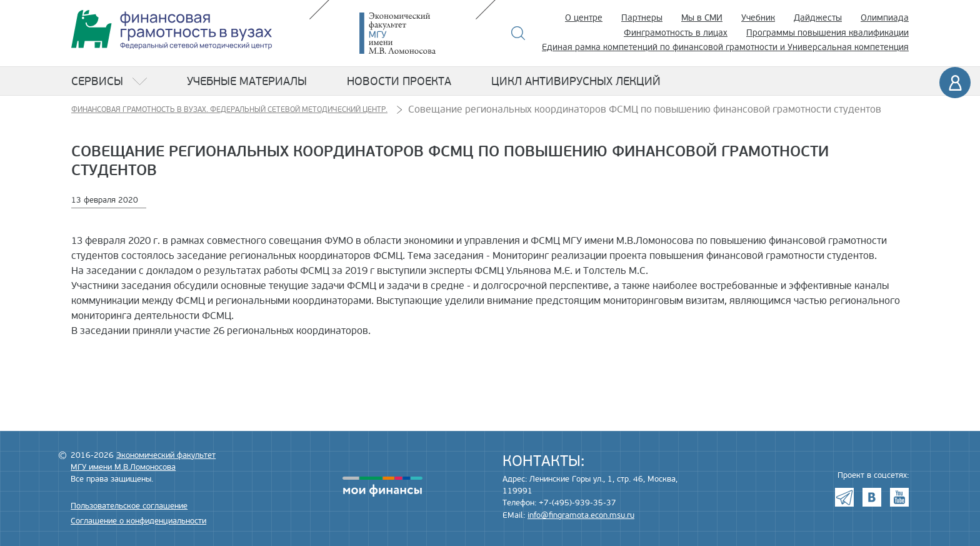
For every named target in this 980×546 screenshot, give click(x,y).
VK (872, 497)
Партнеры (642, 18)
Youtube (899, 497)
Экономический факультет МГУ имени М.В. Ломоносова (416, 33)
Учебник (758, 18)
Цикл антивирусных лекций (576, 81)
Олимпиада (885, 18)
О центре (584, 18)
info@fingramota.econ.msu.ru (581, 515)
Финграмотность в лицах (676, 33)
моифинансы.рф (382, 487)
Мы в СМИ (702, 18)
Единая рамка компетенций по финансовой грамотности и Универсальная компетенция (725, 47)
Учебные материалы (247, 81)
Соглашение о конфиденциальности (138, 521)
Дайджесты (818, 18)
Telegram (844, 497)
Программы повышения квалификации (827, 33)
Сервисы (97, 81)
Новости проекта (399, 81)
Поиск (518, 33)
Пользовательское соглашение (129, 506)
